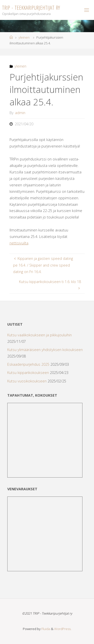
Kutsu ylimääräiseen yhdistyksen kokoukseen (45, 350)
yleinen (24, 37)
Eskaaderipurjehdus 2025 (28, 364)
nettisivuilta (19, 243)
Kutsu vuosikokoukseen (27, 381)
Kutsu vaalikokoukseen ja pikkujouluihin (39, 335)
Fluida (45, 629)
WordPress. (63, 629)
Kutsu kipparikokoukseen (28, 373)
